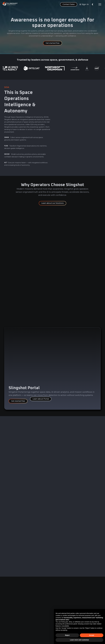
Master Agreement (47, 616)
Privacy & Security (47, 609)
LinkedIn (66, 608)
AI (5, 616)
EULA (45, 626)
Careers (27, 612)
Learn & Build (9, 620)
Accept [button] (92, 635)
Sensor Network (11, 624)
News (26, 616)
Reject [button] (67, 635)
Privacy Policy (49, 630)
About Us (27, 608)
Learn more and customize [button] (79, 640)
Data (6, 608)
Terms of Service (50, 622)
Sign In (85, 4)
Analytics (8, 612)
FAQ (25, 620)
